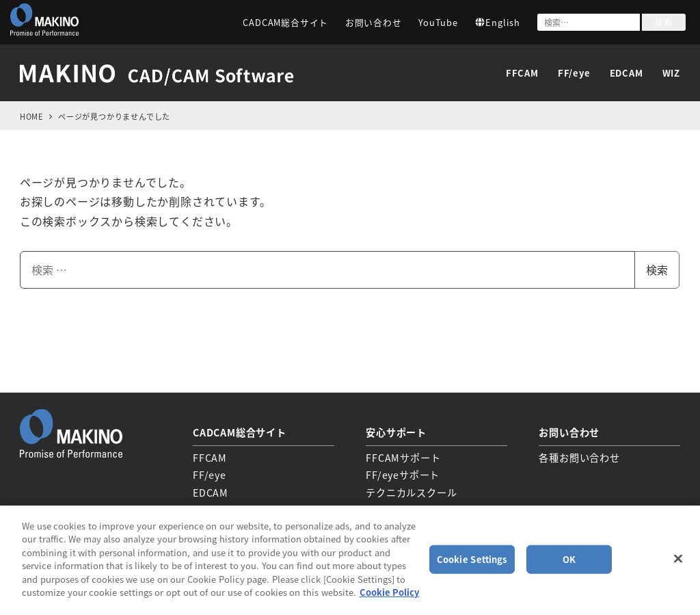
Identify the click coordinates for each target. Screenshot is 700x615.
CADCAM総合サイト (285, 22)
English (497, 22)
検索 (664, 22)
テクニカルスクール (411, 491)
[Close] (678, 558)
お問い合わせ (374, 22)
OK (569, 559)
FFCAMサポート (403, 456)
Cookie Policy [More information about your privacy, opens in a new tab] (390, 592)
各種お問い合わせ (579, 456)
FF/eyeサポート (403, 474)
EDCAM (211, 491)
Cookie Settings (472, 559)
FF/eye (210, 474)
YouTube (438, 22)
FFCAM (210, 456)
